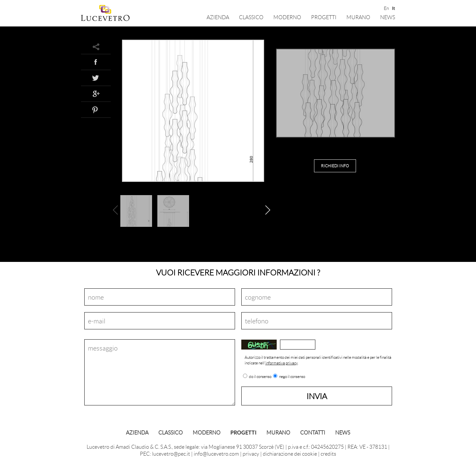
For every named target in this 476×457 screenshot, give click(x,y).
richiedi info (335, 166)
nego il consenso (292, 377)
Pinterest (96, 109)
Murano (358, 17)
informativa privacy (281, 363)
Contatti (313, 432)
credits (328, 454)
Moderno (287, 17)
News (388, 17)
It (394, 8)
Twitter (96, 78)
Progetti (324, 17)
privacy (251, 454)
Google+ (96, 94)
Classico (251, 17)
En (386, 8)
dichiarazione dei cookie (290, 454)
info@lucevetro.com (216, 454)
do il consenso (260, 377)
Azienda (218, 17)
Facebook (96, 62)
